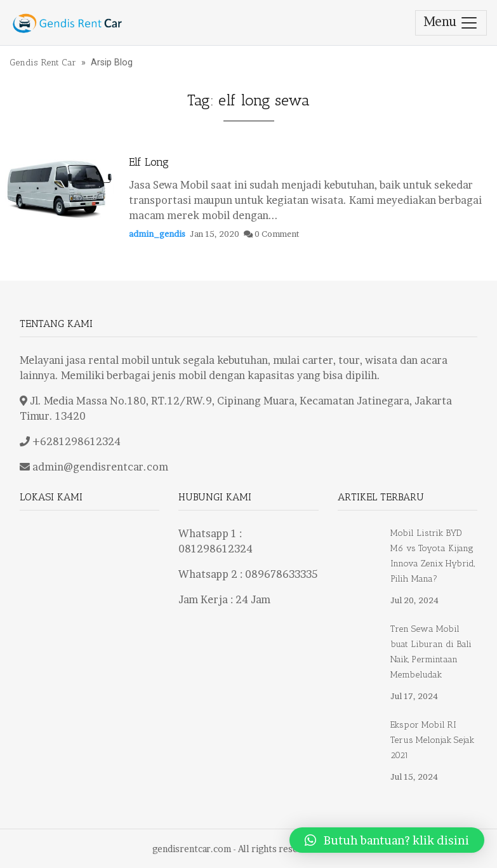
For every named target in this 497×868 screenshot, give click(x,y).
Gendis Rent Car (43, 62)
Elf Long (149, 162)
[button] (387, 840)
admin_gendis (157, 234)
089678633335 (281, 574)
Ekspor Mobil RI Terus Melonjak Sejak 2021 (432, 740)
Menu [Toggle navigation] (451, 23)
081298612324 (215, 549)
